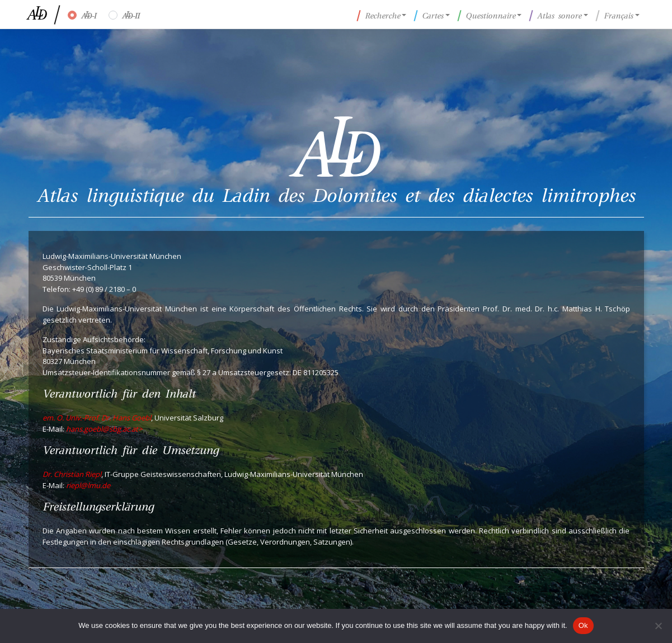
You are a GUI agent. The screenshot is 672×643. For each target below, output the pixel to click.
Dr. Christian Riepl (72, 474)
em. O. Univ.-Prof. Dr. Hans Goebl (97, 418)
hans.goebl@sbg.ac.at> (104, 429)
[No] (658, 626)
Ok (583, 625)
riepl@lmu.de (88, 485)
